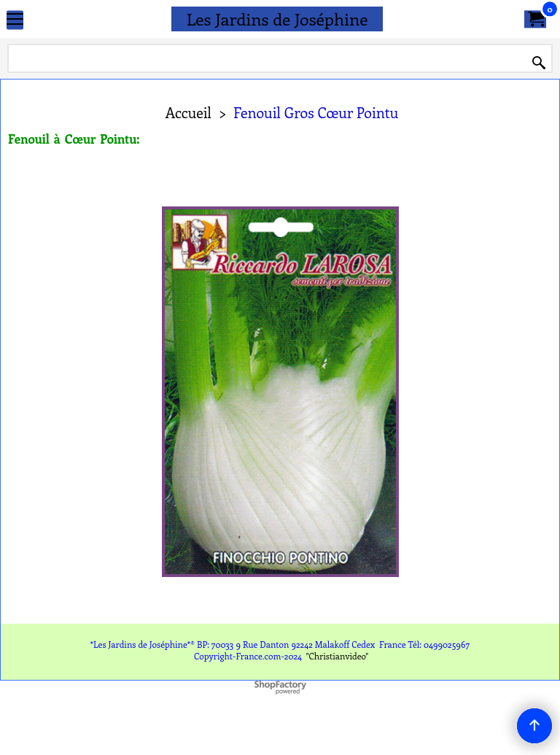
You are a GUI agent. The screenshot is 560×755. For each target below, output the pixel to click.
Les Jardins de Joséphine (277, 19)
